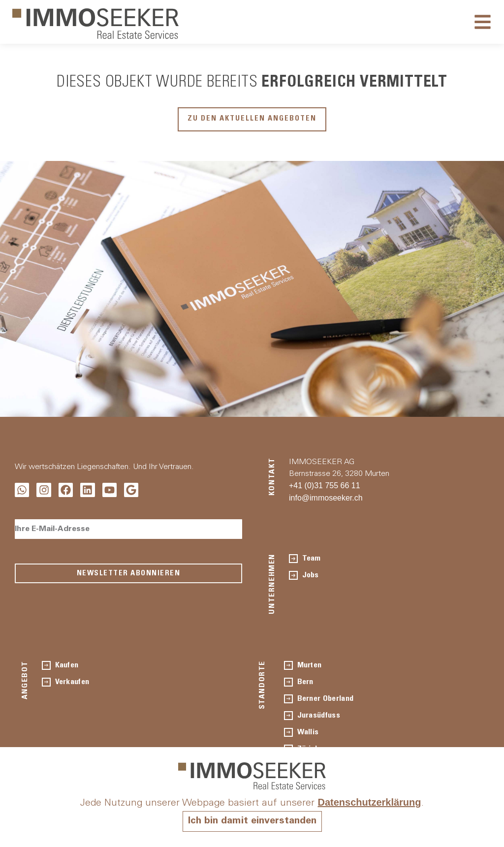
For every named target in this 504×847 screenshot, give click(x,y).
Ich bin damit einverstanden (252, 821)
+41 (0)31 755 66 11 (325, 485)
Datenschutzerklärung (369, 802)
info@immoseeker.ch (326, 497)
